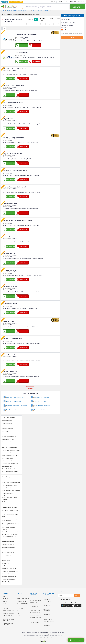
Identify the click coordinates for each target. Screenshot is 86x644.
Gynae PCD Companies (35, 610)
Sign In (61, 2)
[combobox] (44, 7)
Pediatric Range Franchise (9, 442)
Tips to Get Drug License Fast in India (10, 515)
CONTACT (5, 599)
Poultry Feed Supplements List (10, 571)
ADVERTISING (20, 608)
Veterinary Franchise (7, 429)
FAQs (18, 611)
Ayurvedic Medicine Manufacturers (48, 602)
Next (72, 37)
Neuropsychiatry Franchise (9, 436)
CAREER (5, 601)
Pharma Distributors (35, 622)
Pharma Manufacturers (49, 622)
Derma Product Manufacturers (47, 614)
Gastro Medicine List (7, 550)
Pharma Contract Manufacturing (10, 485)
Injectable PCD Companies (36, 600)
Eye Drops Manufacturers (9, 502)
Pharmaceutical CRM (16, 2)
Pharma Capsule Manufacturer (10, 471)
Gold (51, 19)
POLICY (5, 604)
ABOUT (5, 596)
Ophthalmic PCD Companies (34, 603)
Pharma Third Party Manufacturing (11, 450)
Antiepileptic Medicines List (9, 568)
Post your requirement (77, 7)
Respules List (5, 563)
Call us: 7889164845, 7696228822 (75, 2)
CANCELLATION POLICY (8, 611)
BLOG (18, 596)
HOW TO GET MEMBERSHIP (23, 599)
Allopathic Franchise (7, 423)
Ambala (13, 24)
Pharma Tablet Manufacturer (9, 469)
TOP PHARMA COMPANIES (22, 606)
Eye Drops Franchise (35, 598)
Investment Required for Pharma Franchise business (10, 524)
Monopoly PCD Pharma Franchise (11, 488)
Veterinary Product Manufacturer (11, 461)
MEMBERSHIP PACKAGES (9, 613)
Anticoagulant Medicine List (9, 579)
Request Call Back (76, 640)
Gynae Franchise (6, 434)
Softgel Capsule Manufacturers (47, 606)
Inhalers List (5, 566)
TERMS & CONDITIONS (8, 606)
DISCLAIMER (6, 608)
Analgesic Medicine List (8, 553)
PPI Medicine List (6, 558)
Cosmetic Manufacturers (49, 617)
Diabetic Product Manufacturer (10, 463)
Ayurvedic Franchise (7, 421)
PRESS (18, 613)
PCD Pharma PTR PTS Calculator (8, 616)
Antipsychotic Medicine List (9, 547)
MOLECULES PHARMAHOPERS (20, 616)
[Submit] (24, 7)
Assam (29, 24)
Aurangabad (36, 24)
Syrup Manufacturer (7, 466)
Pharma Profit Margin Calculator (9, 620)
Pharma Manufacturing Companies (11, 491)
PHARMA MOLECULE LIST (22, 604)
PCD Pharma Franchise (8, 480)
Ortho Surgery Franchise (8, 439)
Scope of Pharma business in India (11, 532)
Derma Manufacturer (7, 458)
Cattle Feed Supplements (8, 582)
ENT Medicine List (6, 555)
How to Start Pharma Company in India (10, 511)
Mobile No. (64, 28)
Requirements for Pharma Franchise (9, 528)
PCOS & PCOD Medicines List (9, 576)
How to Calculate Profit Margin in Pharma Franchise (10, 520)
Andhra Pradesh (21, 24)
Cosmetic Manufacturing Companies (8, 494)
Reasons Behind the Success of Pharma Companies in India (10, 535)
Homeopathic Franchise (8, 426)
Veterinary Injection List (8, 545)
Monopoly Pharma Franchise (34, 607)
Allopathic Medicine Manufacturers (48, 610)
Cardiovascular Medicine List (9, 574)
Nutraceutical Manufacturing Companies (9, 498)
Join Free (53, 2)
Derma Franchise (6, 431)
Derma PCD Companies (35, 615)
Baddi (43, 24)
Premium (57, 19)
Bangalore (49, 24)
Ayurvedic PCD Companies (36, 620)
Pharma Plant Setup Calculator (8, 624)
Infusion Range (6, 561)
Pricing (5, 2)
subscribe (77, 595)
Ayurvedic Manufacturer (8, 453)
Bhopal (56, 24)
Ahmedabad (6, 24)
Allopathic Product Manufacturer (10, 456)
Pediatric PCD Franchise (35, 617)
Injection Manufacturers (49, 619)
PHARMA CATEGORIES (21, 601)
